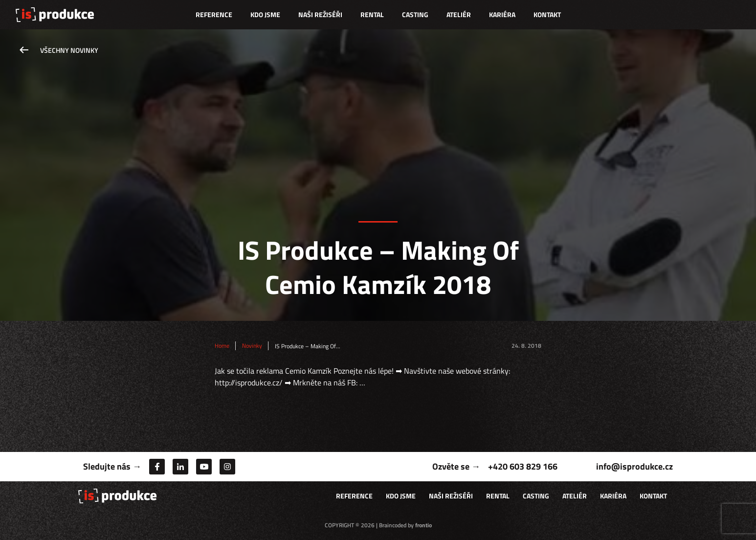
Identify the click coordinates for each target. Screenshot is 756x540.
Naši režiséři (320, 14)
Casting (415, 14)
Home (222, 346)
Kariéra (502, 14)
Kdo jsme (265, 14)
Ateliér (459, 14)
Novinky (252, 346)
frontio (423, 525)
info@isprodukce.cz (634, 466)
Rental (372, 14)
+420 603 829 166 (523, 466)
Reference (214, 14)
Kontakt (547, 14)
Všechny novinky (69, 50)
